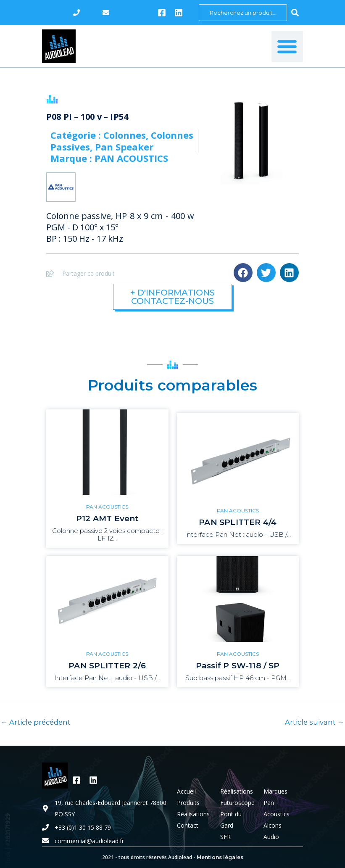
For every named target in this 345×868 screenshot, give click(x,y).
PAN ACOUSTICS (107, 507)
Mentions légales (220, 857)
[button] (287, 46)
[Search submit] (295, 13)
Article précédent (36, 722)
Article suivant (315, 722)
